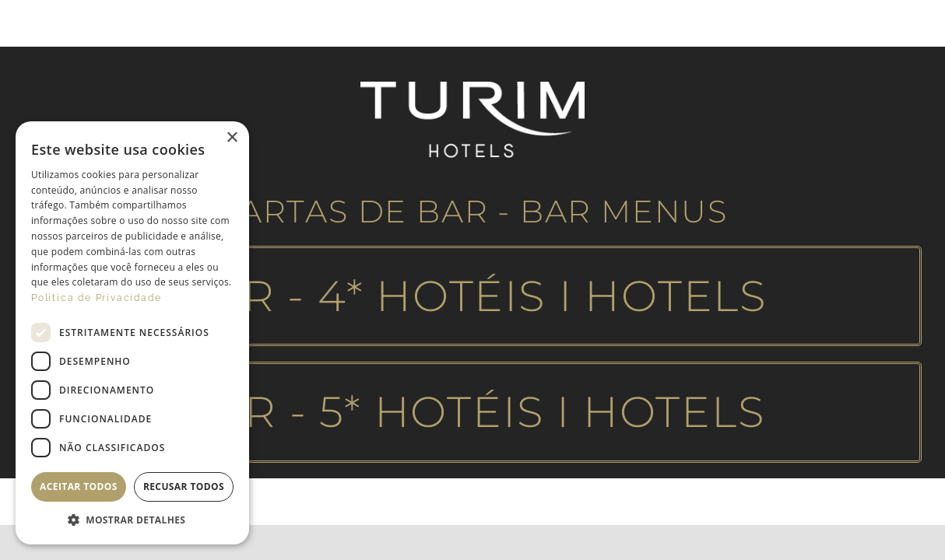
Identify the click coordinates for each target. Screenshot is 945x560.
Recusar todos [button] (184, 486)
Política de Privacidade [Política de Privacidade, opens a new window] (96, 298)
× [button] (232, 138)
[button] (132, 520)
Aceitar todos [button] (79, 486)
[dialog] (132, 333)
